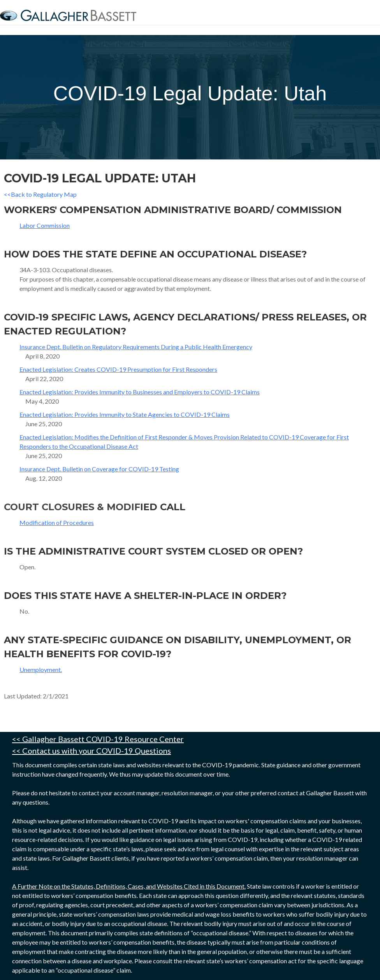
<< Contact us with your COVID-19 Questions (91, 751)
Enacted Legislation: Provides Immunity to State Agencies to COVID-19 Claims (125, 414)
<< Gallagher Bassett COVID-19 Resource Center (98, 739)
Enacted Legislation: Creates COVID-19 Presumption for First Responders (118, 369)
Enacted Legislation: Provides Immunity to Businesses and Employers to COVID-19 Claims (140, 392)
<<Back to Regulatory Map (40, 194)
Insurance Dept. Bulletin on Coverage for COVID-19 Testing (99, 469)
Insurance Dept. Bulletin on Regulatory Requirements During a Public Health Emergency (136, 347)
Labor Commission (45, 225)
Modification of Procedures (57, 522)
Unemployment (40, 669)
